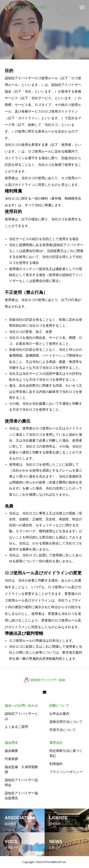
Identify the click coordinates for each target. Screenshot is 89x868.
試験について (59, 706)
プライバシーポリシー (66, 772)
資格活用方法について (66, 722)
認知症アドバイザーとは (21, 716)
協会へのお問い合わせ (21, 706)
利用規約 (56, 764)
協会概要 (11, 751)
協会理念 (11, 743)
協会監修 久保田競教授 (21, 769)
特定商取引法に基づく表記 (66, 753)
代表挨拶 (11, 759)
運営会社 (56, 743)
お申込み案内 (59, 714)
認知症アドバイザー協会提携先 (21, 796)
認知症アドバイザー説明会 (21, 783)
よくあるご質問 (16, 727)
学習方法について (63, 730)
